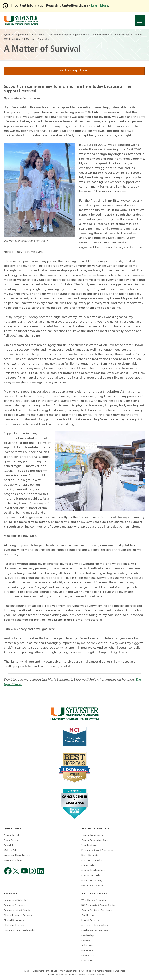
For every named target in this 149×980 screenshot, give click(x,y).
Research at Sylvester (16, 900)
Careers (86, 941)
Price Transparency (92, 881)
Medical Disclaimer (34, 971)
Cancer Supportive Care (95, 840)
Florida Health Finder (93, 886)
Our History (88, 915)
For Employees (118, 971)
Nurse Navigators (91, 855)
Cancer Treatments (92, 835)
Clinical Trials (89, 866)
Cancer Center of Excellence (97, 910)
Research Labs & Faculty (17, 910)
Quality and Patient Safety (96, 931)
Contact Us (88, 956)
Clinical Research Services (18, 915)
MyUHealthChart (13, 860)
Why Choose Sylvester (94, 900)
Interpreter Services (93, 860)
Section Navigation (74, 71)
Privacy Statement (68, 971)
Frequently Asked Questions (97, 850)
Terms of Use (51, 971)
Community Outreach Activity (20, 931)
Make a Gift (10, 850)
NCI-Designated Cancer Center (98, 905)
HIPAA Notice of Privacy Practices (94, 971)
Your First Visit (90, 845)
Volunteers (87, 946)
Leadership (88, 936)
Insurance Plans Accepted (18, 855)
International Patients (94, 871)
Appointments (12, 835)
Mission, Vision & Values (95, 925)
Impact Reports (90, 920)
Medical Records (91, 876)
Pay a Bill (9, 845)
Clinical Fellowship (14, 925)
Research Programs (15, 905)
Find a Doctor (11, 840)
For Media (87, 951)
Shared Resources (14, 920)
